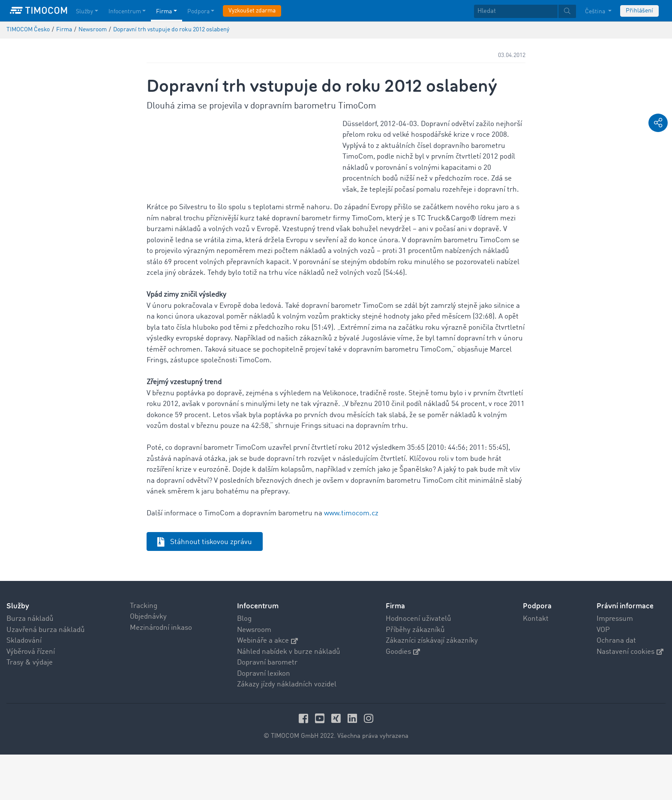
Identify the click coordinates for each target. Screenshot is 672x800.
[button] (658, 123)
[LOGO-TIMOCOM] (39, 11)
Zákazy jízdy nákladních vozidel (287, 730)
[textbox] (525, 11)
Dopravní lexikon (264, 719)
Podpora (537, 651)
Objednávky (148, 662)
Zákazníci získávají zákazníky (432, 686)
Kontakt (536, 664)
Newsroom (254, 675)
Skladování (24, 686)
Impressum (615, 664)
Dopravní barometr (267, 708)
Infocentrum (258, 651)
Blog (244, 664)
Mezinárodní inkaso (161, 673)
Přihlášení (639, 11)
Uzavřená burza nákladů (46, 675)
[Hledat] (516, 11)
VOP (603, 675)
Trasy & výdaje (30, 708)
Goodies (403, 697)
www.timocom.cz (351, 559)
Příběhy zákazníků (415, 675)
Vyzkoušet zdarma (252, 11)
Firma (395, 651)
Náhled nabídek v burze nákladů (289, 697)
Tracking (144, 651)
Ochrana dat (616, 686)
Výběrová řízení (31, 697)
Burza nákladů (30, 664)
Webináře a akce (267, 686)
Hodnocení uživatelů (418, 664)
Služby (18, 651)
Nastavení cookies (630, 697)
